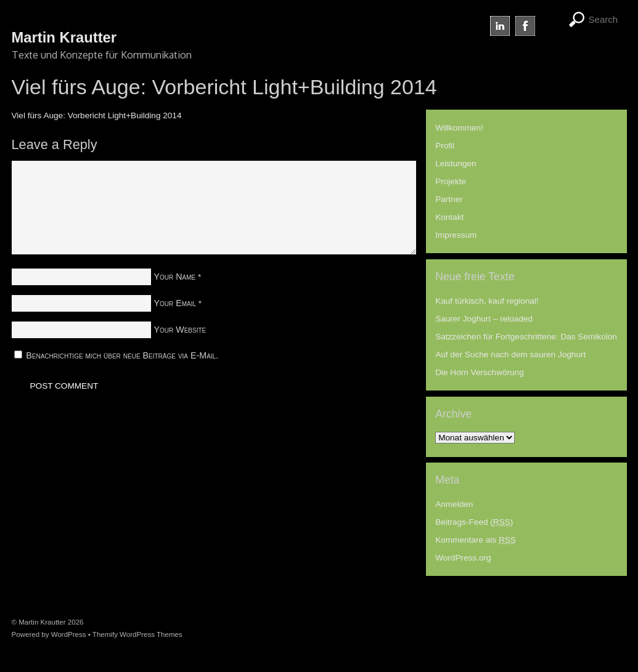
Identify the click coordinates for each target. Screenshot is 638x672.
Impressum (456, 235)
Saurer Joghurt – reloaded (484, 319)
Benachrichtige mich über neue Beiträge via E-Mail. (122, 355)
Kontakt (449, 217)
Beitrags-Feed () (474, 522)
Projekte (451, 181)
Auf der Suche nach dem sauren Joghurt (510, 354)
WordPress (69, 634)
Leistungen (456, 164)
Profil (445, 146)
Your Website (180, 330)
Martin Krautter (42, 622)
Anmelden (454, 504)
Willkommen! (459, 128)
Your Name (175, 277)
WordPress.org (463, 558)
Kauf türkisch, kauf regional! (487, 301)
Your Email (175, 303)
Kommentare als (476, 540)
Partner (449, 199)
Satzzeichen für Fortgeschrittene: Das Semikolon (526, 337)
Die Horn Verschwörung (480, 372)
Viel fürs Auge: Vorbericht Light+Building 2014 (97, 115)
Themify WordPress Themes (137, 634)
